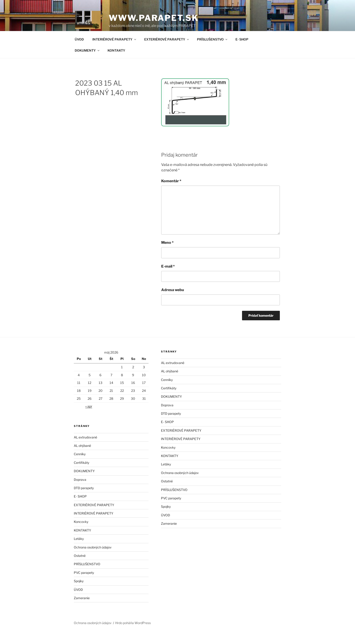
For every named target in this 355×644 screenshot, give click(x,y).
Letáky (79, 549)
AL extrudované (85, 448)
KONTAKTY (116, 61)
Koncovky (81, 532)
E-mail (168, 277)
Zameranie (82, 608)
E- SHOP (242, 50)
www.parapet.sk (154, 18)
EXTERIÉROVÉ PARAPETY (167, 50)
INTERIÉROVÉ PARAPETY (115, 50)
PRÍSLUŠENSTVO (212, 50)
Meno (167, 253)
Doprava (80, 490)
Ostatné (80, 566)
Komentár (171, 191)
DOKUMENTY (87, 61)
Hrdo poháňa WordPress (133, 633)
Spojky (79, 591)
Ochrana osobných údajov (93, 558)
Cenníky (80, 464)
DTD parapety (84, 498)
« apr (89, 417)
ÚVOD (79, 50)
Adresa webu (173, 300)
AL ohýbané (82, 456)
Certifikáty (82, 473)
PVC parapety (84, 583)
